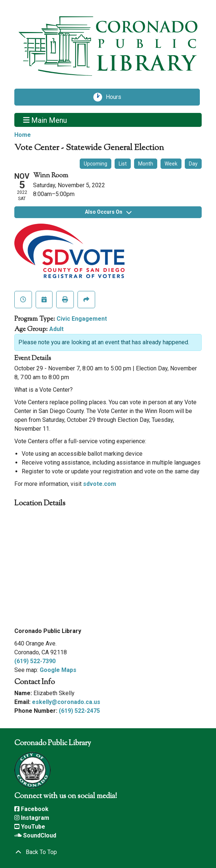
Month (146, 164)
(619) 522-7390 (35, 661)
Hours (116, 97)
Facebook (31, 809)
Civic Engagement (82, 319)
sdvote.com (100, 484)
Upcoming (96, 164)
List (123, 164)
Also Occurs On (108, 212)
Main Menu (45, 120)
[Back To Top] (108, 852)
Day (193, 164)
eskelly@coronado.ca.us (66, 702)
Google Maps (58, 670)
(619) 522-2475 (79, 711)
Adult (56, 329)
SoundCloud (35, 835)
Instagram (32, 818)
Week (171, 164)
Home (23, 135)
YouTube (30, 827)
